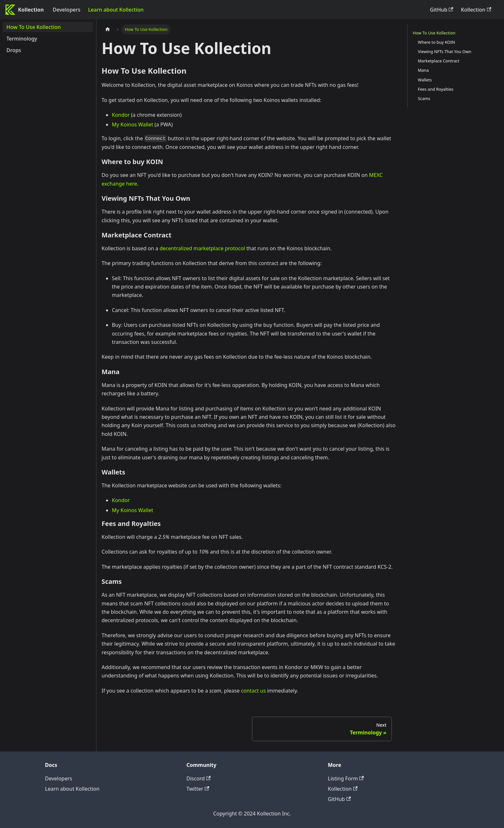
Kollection (476, 10)
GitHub (442, 10)
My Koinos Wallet (133, 124)
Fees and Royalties (436, 89)
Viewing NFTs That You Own (445, 51)
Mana (423, 70)
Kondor (121, 115)
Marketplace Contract (439, 61)
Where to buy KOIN (437, 42)
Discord (198, 778)
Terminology (22, 39)
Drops (14, 50)
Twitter (198, 789)
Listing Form (346, 778)
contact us (253, 691)
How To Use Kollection (34, 27)
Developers (67, 10)
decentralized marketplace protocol (203, 248)
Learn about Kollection (116, 10)
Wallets (425, 80)
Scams (424, 98)
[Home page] (108, 29)
